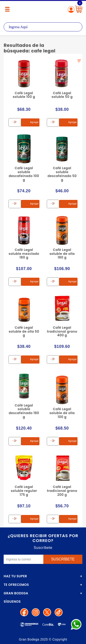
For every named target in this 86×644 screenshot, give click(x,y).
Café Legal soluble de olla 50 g (24, 331)
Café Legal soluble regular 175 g (24, 491)
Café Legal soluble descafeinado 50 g (62, 174)
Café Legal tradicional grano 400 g (62, 331)
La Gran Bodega (43, 10)
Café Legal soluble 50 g (62, 95)
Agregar (30, 122)
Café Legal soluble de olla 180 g (62, 254)
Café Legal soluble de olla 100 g (62, 413)
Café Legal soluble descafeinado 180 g (24, 411)
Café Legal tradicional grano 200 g (62, 491)
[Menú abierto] (7, 9)
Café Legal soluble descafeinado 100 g (24, 174)
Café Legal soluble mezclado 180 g (24, 254)
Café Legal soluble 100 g (24, 95)
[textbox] (43, 27)
